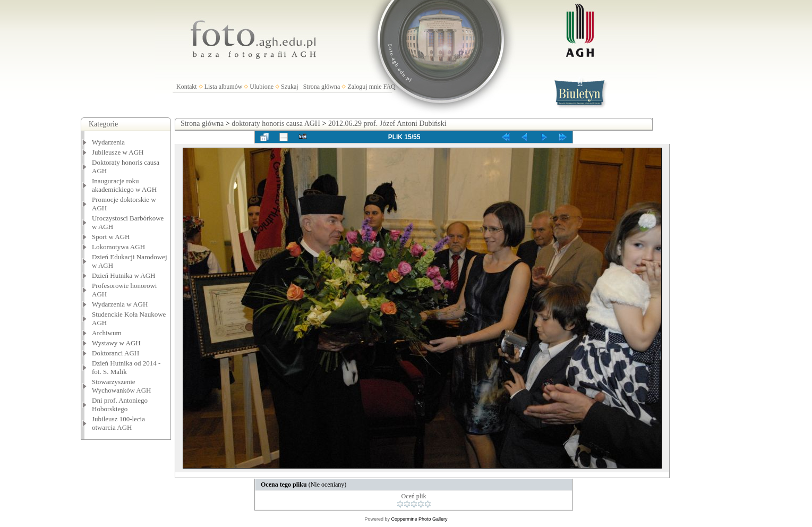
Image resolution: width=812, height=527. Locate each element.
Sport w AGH (111, 237)
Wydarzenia (108, 142)
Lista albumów (224, 87)
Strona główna (322, 87)
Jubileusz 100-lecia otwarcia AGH (118, 423)
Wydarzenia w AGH (120, 304)
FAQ (390, 87)
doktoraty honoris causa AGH (276, 124)
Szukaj (290, 87)
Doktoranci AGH (116, 353)
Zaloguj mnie (364, 87)
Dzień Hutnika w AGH (124, 275)
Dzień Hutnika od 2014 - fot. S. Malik (126, 367)
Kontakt (187, 87)
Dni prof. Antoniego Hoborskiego (120, 405)
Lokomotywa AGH (118, 247)
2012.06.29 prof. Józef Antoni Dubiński (387, 124)
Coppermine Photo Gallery (419, 519)
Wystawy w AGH (116, 343)
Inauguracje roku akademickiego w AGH (124, 185)
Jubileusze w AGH (118, 152)
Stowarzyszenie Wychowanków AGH (122, 386)
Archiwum (107, 333)
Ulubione (262, 87)
